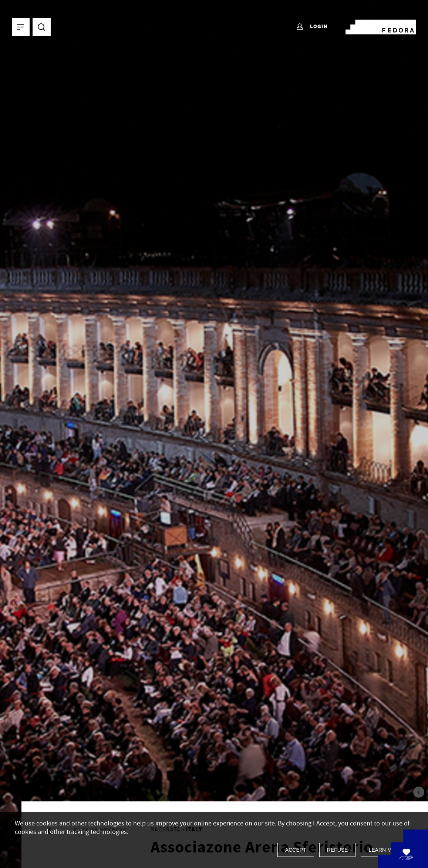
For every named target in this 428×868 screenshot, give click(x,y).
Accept (296, 850)
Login (312, 27)
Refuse (338, 850)
